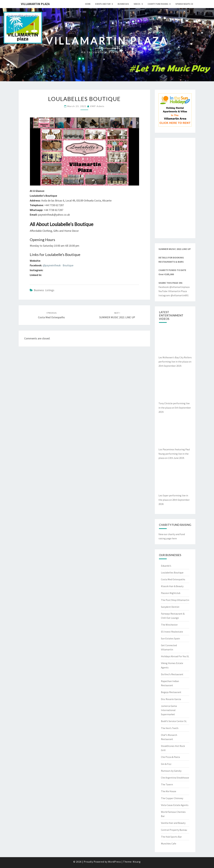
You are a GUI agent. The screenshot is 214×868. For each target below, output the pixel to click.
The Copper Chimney (172, 798)
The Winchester (169, 625)
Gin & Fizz (166, 764)
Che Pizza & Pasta (170, 757)
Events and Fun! (103, 4)
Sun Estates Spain (170, 638)
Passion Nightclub (171, 593)
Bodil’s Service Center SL (174, 721)
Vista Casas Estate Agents (175, 805)
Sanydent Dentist (170, 607)
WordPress (115, 862)
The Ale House (169, 791)
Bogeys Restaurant (171, 692)
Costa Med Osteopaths (173, 579)
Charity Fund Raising (158, 4)
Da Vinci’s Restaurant (172, 674)
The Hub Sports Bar (171, 837)
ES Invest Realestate (172, 632)
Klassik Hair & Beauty (172, 586)
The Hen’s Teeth (170, 728)
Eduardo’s (166, 566)
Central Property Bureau (174, 830)
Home (88, 4)
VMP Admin (97, 106)
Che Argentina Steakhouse (175, 778)
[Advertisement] (175, 188)
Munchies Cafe (169, 843)
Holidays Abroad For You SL (175, 656)
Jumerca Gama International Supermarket (169, 710)
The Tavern (167, 784)
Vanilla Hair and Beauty (173, 823)
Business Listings (44, 290)
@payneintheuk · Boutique (58, 265)
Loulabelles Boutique (172, 573)
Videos (137, 4)
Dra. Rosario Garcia (171, 699)
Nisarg (137, 862)
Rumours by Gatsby (171, 771)
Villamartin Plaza (35, 4)
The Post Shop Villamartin (175, 600)
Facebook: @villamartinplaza (174, 287)
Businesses (123, 4)
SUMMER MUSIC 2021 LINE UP (175, 249)
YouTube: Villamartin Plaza (173, 291)
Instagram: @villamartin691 (174, 295)
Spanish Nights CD (184, 4)
